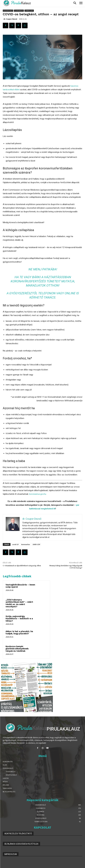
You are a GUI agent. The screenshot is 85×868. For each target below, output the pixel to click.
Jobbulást (29, 11)
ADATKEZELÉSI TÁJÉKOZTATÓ (18, 834)
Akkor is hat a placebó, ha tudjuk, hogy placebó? (19, 633)
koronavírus (25, 544)
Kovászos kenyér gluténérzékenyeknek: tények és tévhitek (17, 649)
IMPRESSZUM (11, 854)
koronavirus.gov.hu (38, 494)
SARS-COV (36, 544)
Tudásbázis (19, 11)
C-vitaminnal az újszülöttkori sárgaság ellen (22, 566)
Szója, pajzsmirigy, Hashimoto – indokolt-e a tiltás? (19, 619)
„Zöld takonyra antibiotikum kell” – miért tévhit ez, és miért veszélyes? (19, 603)
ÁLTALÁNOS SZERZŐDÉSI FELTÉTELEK (21, 844)
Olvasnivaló (8, 11)
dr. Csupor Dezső (10, 19)
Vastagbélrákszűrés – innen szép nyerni (20, 586)
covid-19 (15, 544)
